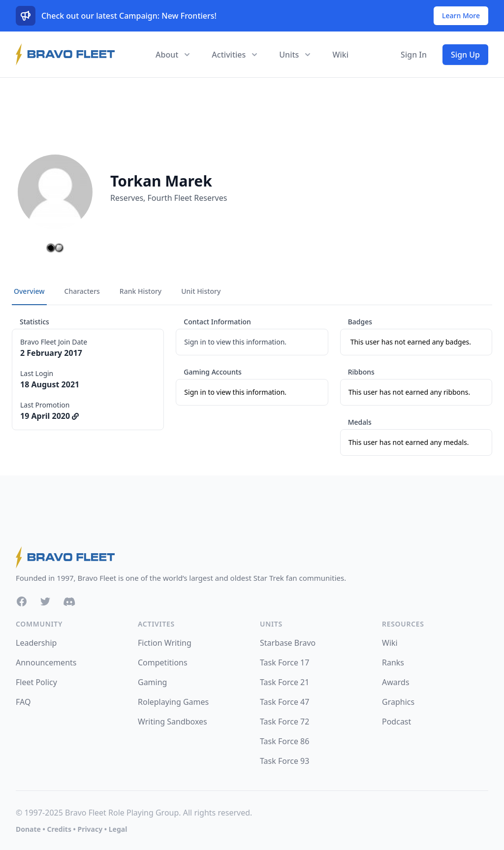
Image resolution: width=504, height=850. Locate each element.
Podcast (396, 722)
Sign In (414, 55)
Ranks (393, 662)
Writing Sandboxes (173, 722)
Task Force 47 (284, 702)
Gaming (152, 682)
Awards (396, 682)
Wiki (340, 55)
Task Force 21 (284, 682)
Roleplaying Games (173, 702)
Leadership (36, 643)
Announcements (46, 662)
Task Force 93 (284, 761)
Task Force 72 (284, 722)
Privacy (90, 829)
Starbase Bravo (288, 643)
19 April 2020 (49, 416)
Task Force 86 (284, 741)
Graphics (398, 702)
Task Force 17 (284, 662)
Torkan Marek (161, 181)
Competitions (163, 662)
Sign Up (465, 55)
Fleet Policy (36, 682)
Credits (59, 829)
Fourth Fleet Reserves (188, 198)
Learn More (461, 16)
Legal (118, 829)
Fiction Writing (165, 643)
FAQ (23, 702)
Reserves (127, 198)
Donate (28, 829)
